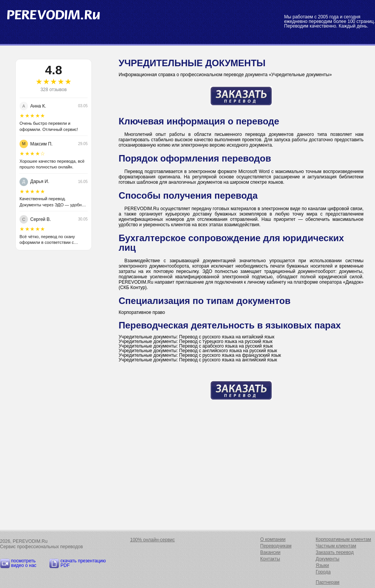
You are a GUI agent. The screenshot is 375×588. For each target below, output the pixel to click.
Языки (322, 565)
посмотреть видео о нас (24, 563)
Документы (328, 559)
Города (323, 572)
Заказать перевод (335, 552)
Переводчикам (276, 546)
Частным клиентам (336, 546)
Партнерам (328, 582)
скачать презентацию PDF (83, 563)
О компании (273, 539)
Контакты (270, 559)
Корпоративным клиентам (343, 539)
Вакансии (270, 552)
